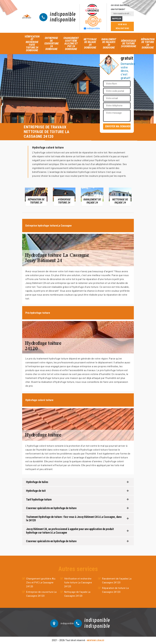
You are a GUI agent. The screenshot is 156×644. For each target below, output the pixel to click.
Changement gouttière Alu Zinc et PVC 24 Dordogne (71, 43)
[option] (36, 197)
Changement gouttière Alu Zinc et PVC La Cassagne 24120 (41, 583)
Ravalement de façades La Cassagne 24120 (117, 581)
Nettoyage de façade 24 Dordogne (90, 43)
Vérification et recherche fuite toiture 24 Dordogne (32, 43)
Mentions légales (96, 640)
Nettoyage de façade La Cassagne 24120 (77, 594)
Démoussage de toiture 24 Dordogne (129, 43)
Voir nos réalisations (122, 26)
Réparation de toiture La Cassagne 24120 (115, 590)
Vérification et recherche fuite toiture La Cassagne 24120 (78, 583)
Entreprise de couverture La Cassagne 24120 (41, 594)
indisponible (63, 14)
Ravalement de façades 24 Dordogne (109, 43)
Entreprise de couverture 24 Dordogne (51, 43)
